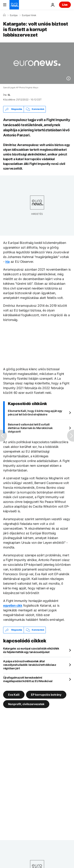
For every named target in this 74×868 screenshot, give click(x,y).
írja (7, 262)
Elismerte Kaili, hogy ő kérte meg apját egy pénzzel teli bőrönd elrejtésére (35, 413)
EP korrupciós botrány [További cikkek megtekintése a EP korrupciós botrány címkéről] (46, 694)
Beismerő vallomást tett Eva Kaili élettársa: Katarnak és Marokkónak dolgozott (30, 428)
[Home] (4, 15)
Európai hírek (29, 15)
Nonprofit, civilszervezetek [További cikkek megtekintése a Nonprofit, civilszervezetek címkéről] (26, 704)
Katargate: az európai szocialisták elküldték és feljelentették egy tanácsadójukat (31, 650)
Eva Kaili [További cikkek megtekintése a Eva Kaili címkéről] (14, 694)
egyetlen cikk (13, 605)
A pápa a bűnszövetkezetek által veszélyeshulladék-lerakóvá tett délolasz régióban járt (30, 665)
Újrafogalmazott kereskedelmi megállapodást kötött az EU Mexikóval (28, 679)
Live (65, 5)
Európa (14, 15)
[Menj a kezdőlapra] (14, 5)
